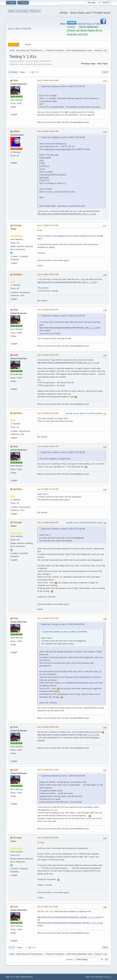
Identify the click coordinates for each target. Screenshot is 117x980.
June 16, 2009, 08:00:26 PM (48, 523)
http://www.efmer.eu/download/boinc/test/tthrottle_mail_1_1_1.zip (67, 214)
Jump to (70, 959)
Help (87, 977)
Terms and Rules (97, 977)
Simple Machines (27, 977)
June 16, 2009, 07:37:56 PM (48, 489)
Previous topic (88, 64)
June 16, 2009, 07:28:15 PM (48, 446)
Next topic (102, 64)
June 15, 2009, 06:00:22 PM (48, 274)
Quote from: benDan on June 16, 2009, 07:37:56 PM (63, 529)
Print (105, 72)
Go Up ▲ (108, 977)
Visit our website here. (89, 27)
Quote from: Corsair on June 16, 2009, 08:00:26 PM (63, 624)
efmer (17, 131)
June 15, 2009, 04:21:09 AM (48, 80)
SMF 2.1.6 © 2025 (12, 977)
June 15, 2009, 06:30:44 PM (48, 310)
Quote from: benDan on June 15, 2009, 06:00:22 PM (63, 316)
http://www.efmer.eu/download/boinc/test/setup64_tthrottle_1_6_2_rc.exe (70, 923)
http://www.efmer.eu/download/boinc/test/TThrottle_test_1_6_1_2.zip (68, 363)
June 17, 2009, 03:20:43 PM (48, 727)
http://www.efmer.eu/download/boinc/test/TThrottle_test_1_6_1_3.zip (68, 735)
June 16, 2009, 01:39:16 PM (48, 355)
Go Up (11, 948)
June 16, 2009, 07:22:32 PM (48, 413)
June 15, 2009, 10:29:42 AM (48, 131)
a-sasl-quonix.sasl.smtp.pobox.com (59, 149)
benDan (18, 274)
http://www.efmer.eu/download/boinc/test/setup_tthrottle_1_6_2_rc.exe (69, 917)
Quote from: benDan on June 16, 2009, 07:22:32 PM (63, 452)
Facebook (71, 27)
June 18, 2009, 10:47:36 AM (48, 907)
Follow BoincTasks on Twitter (89, 24)
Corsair (18, 225)
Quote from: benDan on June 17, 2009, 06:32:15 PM (63, 776)
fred (89, 50)
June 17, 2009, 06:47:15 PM (48, 770)
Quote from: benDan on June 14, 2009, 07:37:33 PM (63, 86)
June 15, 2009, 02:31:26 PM (48, 225)
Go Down (13, 72)
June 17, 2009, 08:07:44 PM (48, 838)
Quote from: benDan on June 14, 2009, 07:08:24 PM (63, 137)
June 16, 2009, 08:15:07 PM (48, 618)
